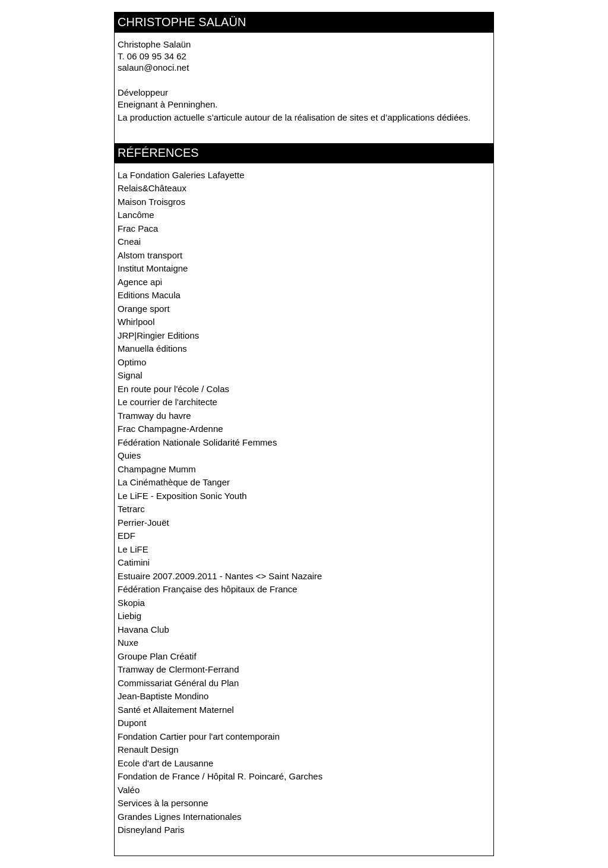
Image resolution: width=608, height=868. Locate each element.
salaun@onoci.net (153, 67)
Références (158, 153)
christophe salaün (182, 22)
